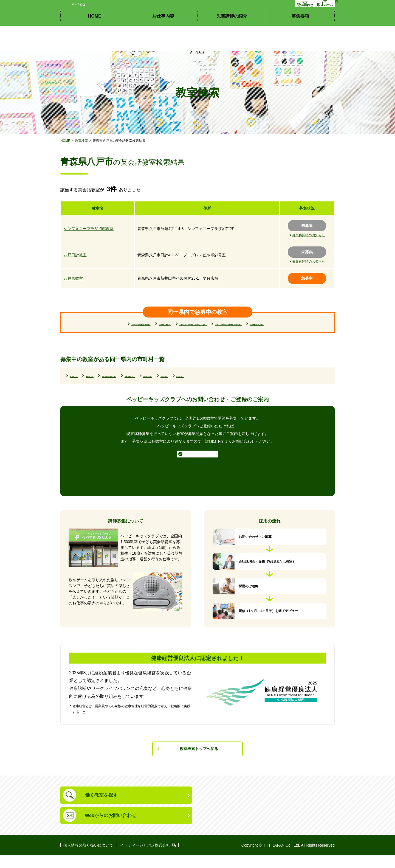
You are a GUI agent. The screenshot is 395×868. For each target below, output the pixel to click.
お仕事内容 (163, 41)
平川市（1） (82, 385)
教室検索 (81, 141)
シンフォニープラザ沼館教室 (89, 229)
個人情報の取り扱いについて (88, 858)
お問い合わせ (280, 21)
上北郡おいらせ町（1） (158, 385)
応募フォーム (317, 21)
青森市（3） (115, 385)
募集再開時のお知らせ (309, 235)
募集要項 (300, 41)
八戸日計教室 (75, 255)
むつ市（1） (82, 393)
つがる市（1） (246, 385)
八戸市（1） (280, 385)
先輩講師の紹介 (232, 41)
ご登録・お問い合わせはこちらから (198, 479)
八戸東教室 (73, 278)
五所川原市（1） (206, 385)
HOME (95, 41)
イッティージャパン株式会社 (145, 858)
